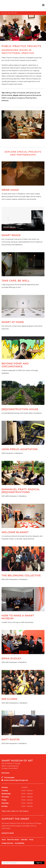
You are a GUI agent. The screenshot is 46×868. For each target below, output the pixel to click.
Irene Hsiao (10, 190)
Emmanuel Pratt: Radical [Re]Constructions (21, 491)
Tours (4, 840)
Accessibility (20, 843)
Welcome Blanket (15, 532)
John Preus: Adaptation (20, 449)
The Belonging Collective (21, 575)
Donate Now (8, 833)
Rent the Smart (13, 840)
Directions (5, 773)
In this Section (8, 13)
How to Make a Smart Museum (18, 617)
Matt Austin (11, 739)
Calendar (24, 840)
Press (31, 840)
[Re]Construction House (20, 409)
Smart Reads (11, 235)
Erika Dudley (11, 658)
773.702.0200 (9, 778)
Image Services (7, 843)
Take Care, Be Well (16, 281)
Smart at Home (13, 322)
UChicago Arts (22, 851)
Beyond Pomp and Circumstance (15, 365)
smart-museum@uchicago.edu (16, 780)
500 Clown (9, 699)
